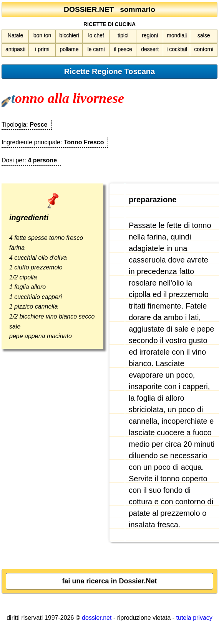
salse (204, 35)
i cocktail (177, 49)
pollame (69, 49)
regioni (150, 35)
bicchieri (69, 35)
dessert (150, 49)
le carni (96, 49)
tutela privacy (194, 618)
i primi (42, 49)
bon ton (42, 35)
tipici (123, 35)
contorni (204, 49)
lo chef (96, 35)
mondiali (177, 35)
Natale (15, 35)
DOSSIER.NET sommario (109, 9)
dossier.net (97, 618)
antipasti (15, 49)
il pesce (123, 49)
